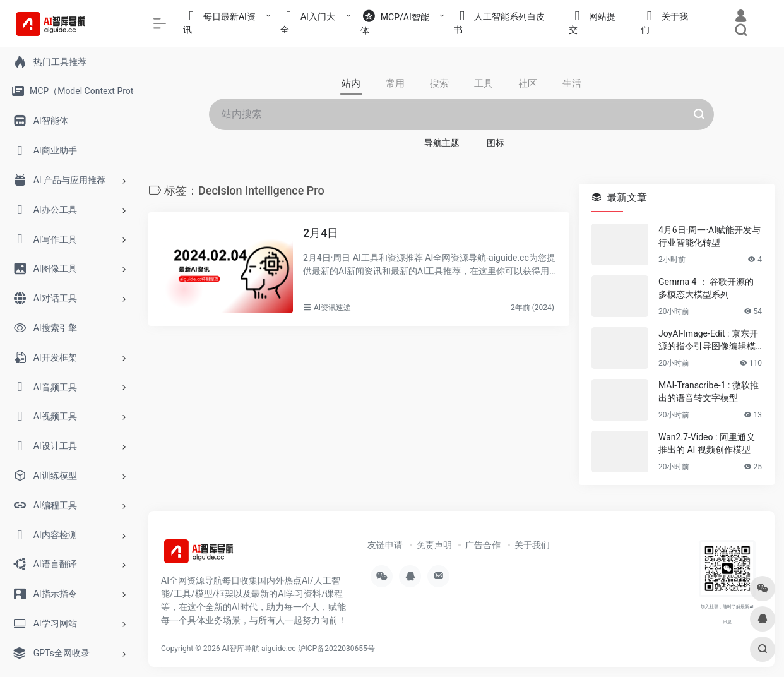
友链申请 (385, 545)
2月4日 (321, 233)
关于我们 (532, 545)
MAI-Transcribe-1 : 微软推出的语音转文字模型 (709, 392)
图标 (496, 143)
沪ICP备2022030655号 (336, 649)
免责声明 (434, 545)
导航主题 (442, 143)
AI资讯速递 (332, 308)
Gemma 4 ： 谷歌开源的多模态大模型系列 (706, 288)
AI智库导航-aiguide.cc (259, 649)
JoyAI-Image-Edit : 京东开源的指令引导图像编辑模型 (708, 340)
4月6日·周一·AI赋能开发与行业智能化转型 (710, 236)
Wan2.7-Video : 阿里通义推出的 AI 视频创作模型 (707, 443)
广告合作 (483, 545)
